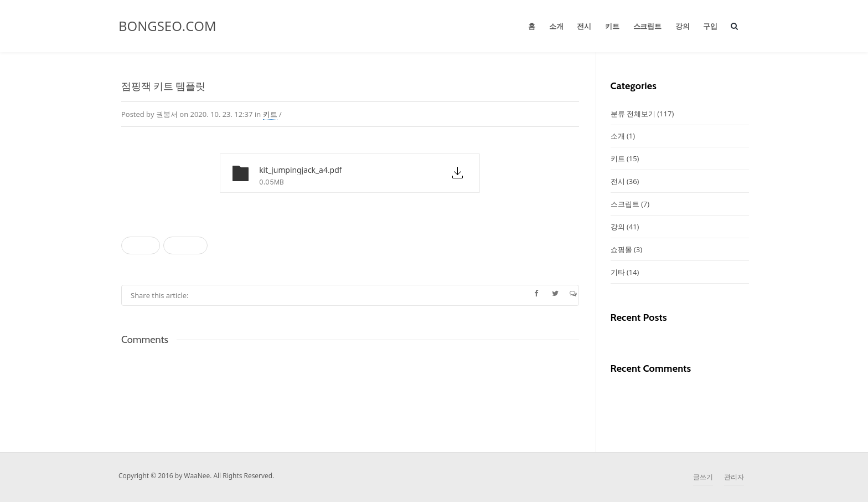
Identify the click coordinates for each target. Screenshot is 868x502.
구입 (710, 26)
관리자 (734, 477)
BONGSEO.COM (167, 26)
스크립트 (647, 26)
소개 (556, 26)
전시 (584, 26)
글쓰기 (703, 477)
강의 (683, 26)
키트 (612, 26)
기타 (625, 272)
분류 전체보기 (642, 114)
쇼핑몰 (627, 249)
